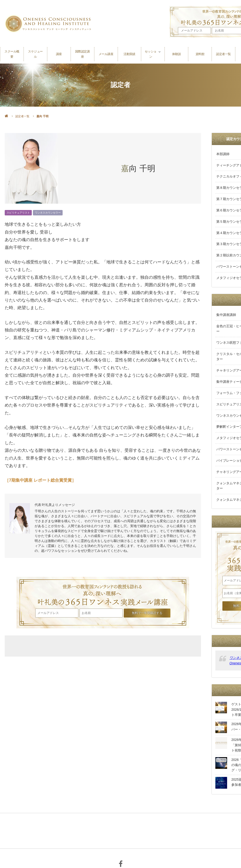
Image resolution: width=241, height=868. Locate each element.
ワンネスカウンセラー (48, 213)
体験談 (177, 52)
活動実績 (129, 52)
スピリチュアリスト (18, 213)
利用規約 (137, 839)
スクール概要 (12, 52)
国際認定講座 (82, 52)
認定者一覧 (224, 52)
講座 (59, 52)
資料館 (200, 52)
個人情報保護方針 (111, 839)
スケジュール (35, 52)
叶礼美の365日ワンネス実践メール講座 (103, 592)
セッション (151, 52)
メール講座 (106, 52)
